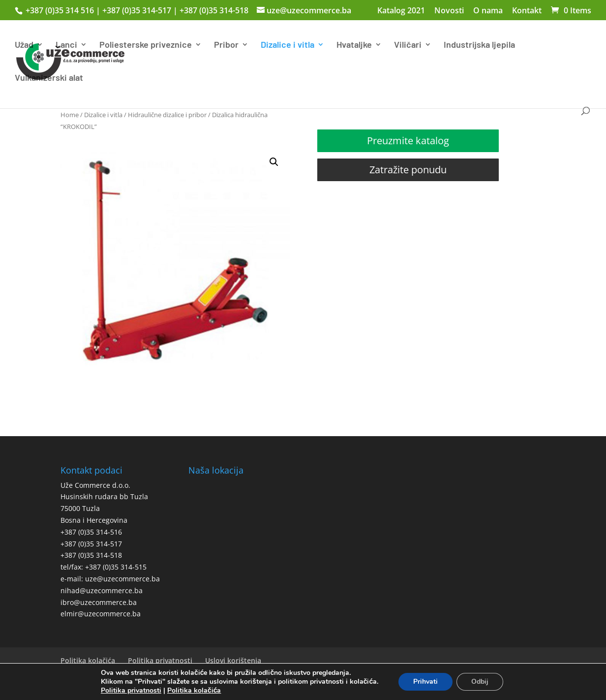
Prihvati (425, 682)
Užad (24, 45)
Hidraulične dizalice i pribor (167, 115)
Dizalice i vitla (288, 45)
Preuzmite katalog (408, 141)
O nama (488, 11)
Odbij (480, 682)
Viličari (408, 45)
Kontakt (527, 11)
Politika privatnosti (160, 660)
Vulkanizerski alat (49, 78)
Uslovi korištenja (233, 660)
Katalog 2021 (401, 11)
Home (70, 115)
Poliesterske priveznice (146, 45)
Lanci (66, 45)
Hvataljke (354, 45)
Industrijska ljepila (479, 45)
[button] (274, 162)
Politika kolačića (88, 660)
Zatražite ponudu (408, 170)
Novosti (449, 11)
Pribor (226, 45)
